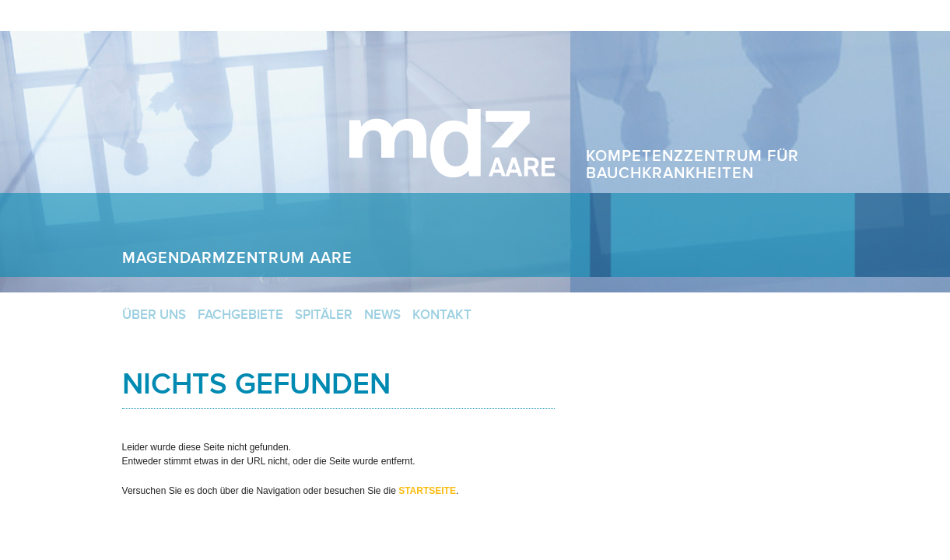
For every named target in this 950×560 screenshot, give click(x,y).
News (382, 315)
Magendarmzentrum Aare (452, 143)
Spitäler (324, 315)
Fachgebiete (240, 315)
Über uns (154, 315)
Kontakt (442, 315)
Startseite (427, 491)
